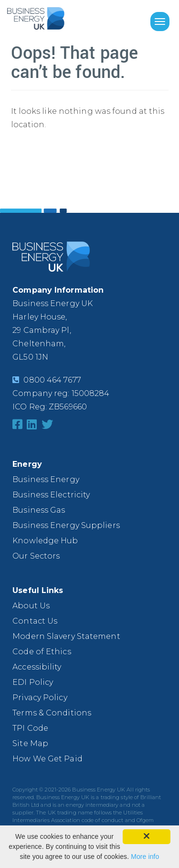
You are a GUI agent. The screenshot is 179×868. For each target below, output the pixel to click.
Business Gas (39, 510)
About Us (31, 606)
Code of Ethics (42, 652)
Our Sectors (36, 556)
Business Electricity (51, 495)
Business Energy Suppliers (66, 525)
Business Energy (46, 479)
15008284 (91, 393)
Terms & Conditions (52, 713)
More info (145, 857)
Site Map (30, 743)
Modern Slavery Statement (66, 636)
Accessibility (37, 667)
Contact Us (35, 621)
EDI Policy (33, 682)
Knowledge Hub (45, 541)
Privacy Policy (40, 698)
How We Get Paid (47, 759)
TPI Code (30, 728)
